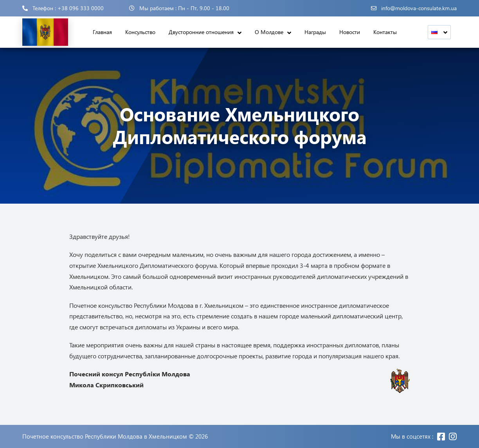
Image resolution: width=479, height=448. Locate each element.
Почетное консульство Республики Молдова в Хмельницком (105, 436)
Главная (102, 32)
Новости (350, 32)
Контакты (385, 32)
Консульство (140, 32)
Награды (315, 32)
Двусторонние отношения (201, 32)
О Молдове (269, 32)
